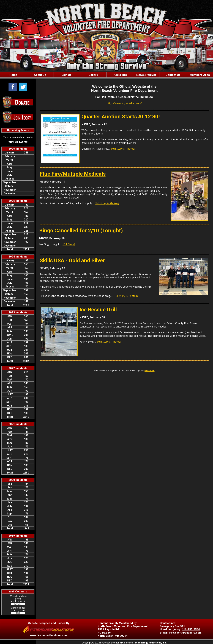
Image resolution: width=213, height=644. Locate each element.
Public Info (120, 75)
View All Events (18, 142)
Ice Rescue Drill (98, 310)
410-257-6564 (191, 629)
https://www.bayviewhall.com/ (124, 103)
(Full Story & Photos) (123, 149)
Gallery (93, 75)
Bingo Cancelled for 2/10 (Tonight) (81, 230)
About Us (40, 75)
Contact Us (173, 75)
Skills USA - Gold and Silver (72, 260)
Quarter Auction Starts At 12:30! (121, 117)
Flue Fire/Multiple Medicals (73, 174)
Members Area (200, 75)
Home (13, 75)
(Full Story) (69, 244)
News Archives (146, 75)
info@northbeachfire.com (185, 633)
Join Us (67, 75)
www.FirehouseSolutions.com (49, 635)
